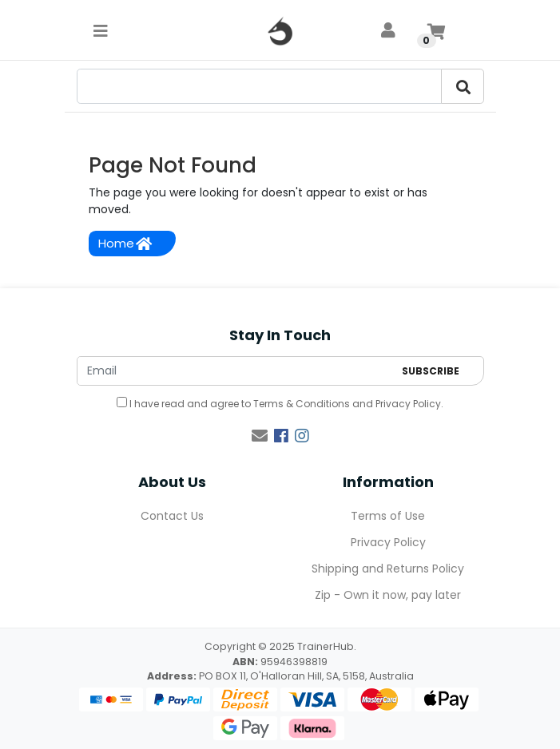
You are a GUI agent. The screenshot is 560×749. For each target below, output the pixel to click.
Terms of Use (388, 516)
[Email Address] (235, 371)
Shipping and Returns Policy (388, 569)
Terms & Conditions (302, 404)
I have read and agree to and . (280, 404)
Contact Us (172, 516)
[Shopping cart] (436, 30)
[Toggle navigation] (101, 30)
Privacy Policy (408, 404)
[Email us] (260, 436)
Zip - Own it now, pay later (388, 595)
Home (125, 243)
